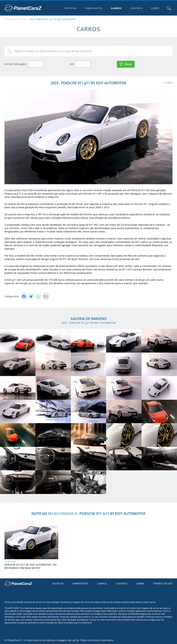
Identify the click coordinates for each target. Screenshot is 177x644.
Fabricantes (94, 8)
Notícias (70, 8)
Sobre (155, 8)
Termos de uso (163, 583)
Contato (136, 8)
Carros (116, 8)
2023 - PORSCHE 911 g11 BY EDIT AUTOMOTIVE (53, 19)
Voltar (169, 82)
